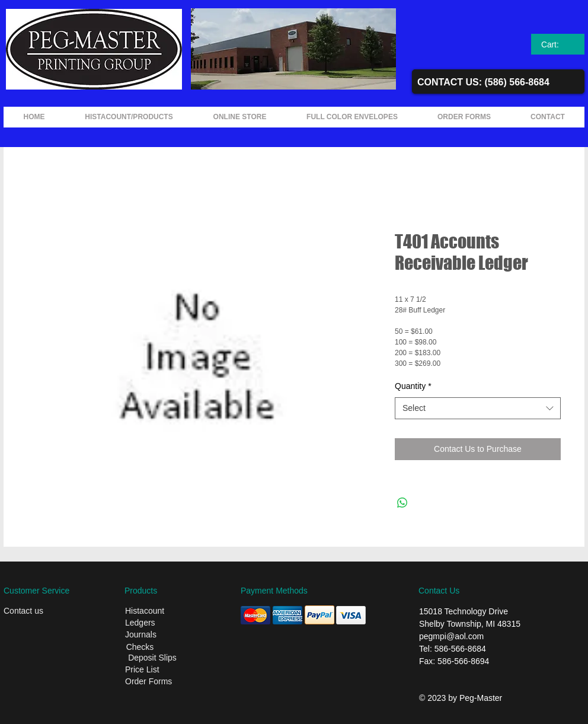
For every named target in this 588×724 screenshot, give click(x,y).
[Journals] (164, 635)
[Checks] (140, 647)
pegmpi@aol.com (451, 636)
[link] (558, 44)
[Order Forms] (165, 682)
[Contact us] (42, 611)
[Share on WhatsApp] (402, 503)
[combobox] (478, 409)
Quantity (413, 386)
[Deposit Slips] (152, 658)
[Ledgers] (164, 623)
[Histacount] (164, 611)
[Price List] (162, 670)
